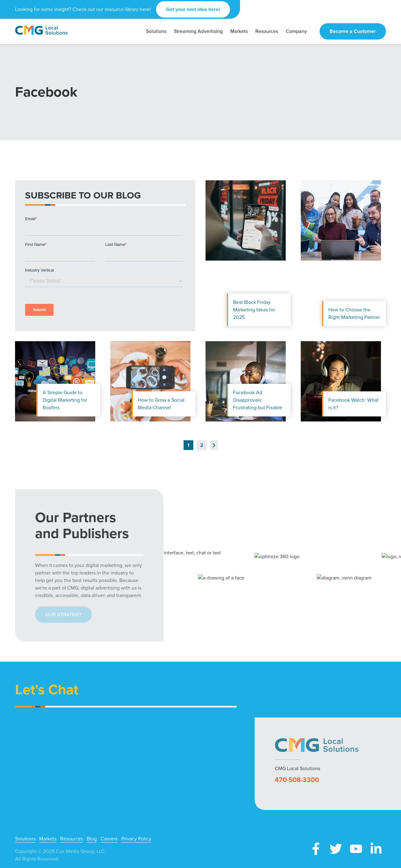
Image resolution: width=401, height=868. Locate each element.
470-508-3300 (297, 780)
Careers (109, 839)
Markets (48, 839)
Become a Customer (353, 31)
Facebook (316, 849)
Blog (92, 839)
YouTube (356, 849)
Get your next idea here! (193, 9)
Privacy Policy (136, 839)
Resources (72, 839)
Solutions (25, 839)
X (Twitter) (336, 849)
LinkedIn (376, 849)
